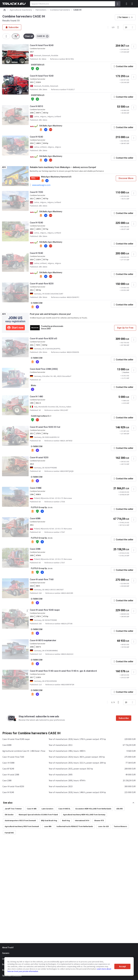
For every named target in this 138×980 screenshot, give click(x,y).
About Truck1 (8, 947)
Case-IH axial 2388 (11, 775)
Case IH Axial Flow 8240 (42, 45)
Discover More (126, 178)
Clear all (29, 36)
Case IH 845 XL (64, 809)
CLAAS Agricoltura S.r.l (41, 416)
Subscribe (124, 718)
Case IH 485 (32, 809)
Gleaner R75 (99, 821)
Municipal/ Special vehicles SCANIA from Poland (38, 815)
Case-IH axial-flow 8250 (13, 786)
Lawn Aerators (47, 809)
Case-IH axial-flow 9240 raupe (45, 610)
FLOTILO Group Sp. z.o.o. (42, 507)
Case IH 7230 (36, 192)
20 (126, 27)
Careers (6, 953)
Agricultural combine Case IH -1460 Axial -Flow (24, 751)
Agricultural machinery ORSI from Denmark (22, 826)
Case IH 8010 (36, 106)
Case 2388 (35, 549)
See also (8, 803)
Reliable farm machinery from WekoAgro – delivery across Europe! (63, 167)
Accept (122, 967)
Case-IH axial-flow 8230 (42, 284)
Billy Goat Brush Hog (49, 821)
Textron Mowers (120, 826)
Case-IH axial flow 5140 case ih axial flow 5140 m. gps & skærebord (63, 671)
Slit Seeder (9, 815)
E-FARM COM (37, 303)
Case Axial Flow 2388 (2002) (44, 369)
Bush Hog (66, 821)
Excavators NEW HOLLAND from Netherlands (93, 809)
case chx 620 (103, 826)
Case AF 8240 (8, 769)
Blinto (33, 385)
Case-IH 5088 (8, 763)
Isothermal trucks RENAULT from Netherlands (75, 826)
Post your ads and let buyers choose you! (50, 314)
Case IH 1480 (36, 397)
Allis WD (120, 809)
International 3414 (82, 821)
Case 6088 (35, 518)
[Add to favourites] (134, 46)
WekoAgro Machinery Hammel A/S (56, 177)
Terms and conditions (12, 976)
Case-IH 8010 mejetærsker (43, 640)
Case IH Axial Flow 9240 (42, 76)
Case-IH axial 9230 (39, 457)
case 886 (48, 826)
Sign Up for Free (125, 328)
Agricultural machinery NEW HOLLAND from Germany (84, 815)
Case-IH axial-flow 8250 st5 (43, 339)
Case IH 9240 (36, 137)
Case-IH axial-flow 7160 (42, 579)
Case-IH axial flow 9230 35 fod (45, 427)
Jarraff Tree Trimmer (13, 809)
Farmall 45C (9, 833)
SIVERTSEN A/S (38, 65)
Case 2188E (36, 488)
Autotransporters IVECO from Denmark (20, 821)
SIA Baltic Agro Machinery (51, 126)
